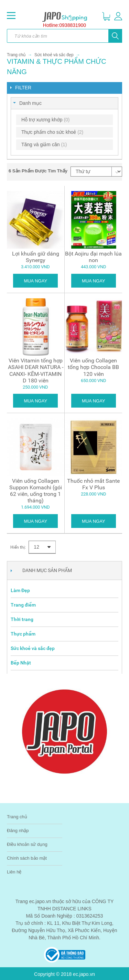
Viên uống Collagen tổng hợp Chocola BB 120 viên (93, 367)
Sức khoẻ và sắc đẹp (54, 55)
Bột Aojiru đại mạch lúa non (93, 257)
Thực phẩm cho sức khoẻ (52, 132)
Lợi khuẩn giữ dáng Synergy (36, 257)
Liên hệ (14, 872)
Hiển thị (18, 547)
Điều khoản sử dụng (27, 844)
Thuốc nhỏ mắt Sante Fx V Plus (93, 484)
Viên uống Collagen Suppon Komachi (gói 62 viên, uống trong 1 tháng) (36, 491)
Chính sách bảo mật (27, 858)
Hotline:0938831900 (64, 25)
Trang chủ (16, 55)
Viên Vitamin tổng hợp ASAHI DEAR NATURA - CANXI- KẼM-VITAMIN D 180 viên (36, 371)
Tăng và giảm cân (44, 144)
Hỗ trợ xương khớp (46, 120)
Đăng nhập (18, 831)
